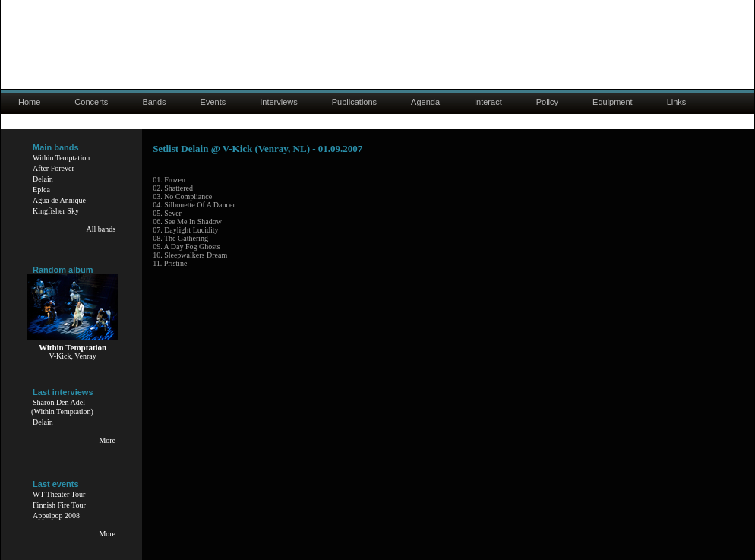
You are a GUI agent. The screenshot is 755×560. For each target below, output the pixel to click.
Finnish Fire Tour (59, 505)
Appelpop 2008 (56, 516)
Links (677, 102)
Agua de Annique (59, 200)
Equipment (613, 102)
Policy (547, 102)
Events (213, 102)
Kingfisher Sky (56, 211)
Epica (41, 190)
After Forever (54, 168)
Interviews (279, 102)
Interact (488, 102)
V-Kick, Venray (72, 356)
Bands (154, 102)
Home (29, 102)
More (107, 440)
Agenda (425, 102)
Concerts (91, 102)
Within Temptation (61, 158)
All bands (101, 229)
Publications (354, 102)
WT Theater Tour (59, 494)
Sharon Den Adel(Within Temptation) (62, 407)
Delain (43, 179)
